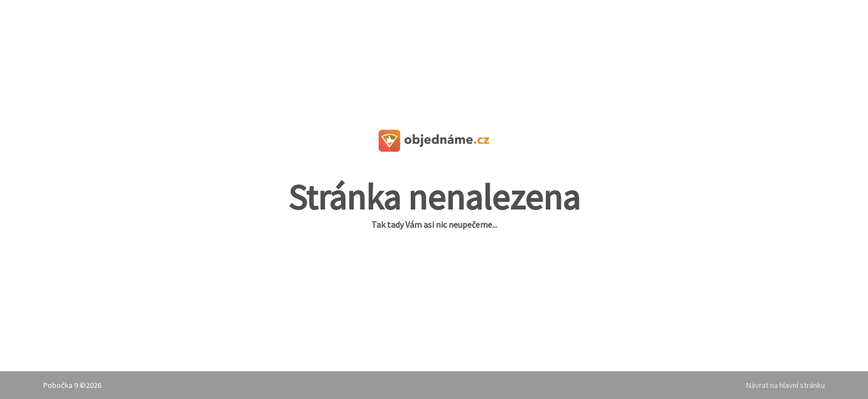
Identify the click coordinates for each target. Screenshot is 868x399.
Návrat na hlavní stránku (786, 385)
